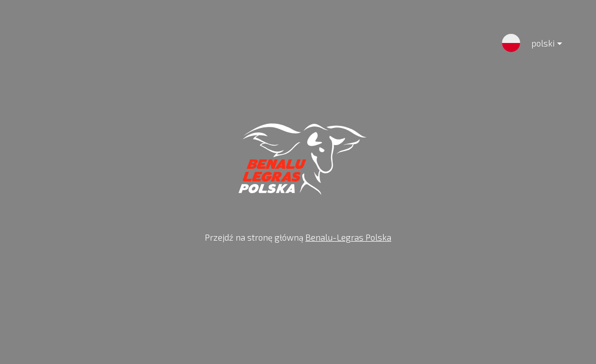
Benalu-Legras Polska (348, 237)
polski (539, 45)
